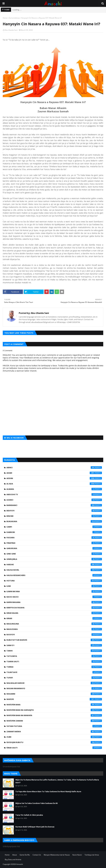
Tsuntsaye (54, 672)
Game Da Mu (25, 855)
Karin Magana (54, 602)
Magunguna (54, 624)
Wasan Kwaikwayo (54, 688)
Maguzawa (54, 629)
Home (5, 18)
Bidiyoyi (54, 511)
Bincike (54, 516)
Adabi (54, 473)
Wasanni (54, 694)
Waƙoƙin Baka (54, 705)
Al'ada (54, 484)
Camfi (54, 527)
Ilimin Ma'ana (54, 591)
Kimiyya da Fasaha (54, 608)
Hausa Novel (54, 570)
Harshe (54, 564)
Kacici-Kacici (54, 597)
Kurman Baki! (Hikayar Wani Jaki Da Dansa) (35, 827)
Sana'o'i (54, 645)
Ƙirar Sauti (54, 748)
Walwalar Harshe (54, 683)
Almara (54, 489)
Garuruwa (54, 548)
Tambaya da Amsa (92, 855)
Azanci (54, 500)
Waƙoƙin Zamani (54, 721)
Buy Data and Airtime (13, 860)
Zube (54, 737)
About (15, 855)
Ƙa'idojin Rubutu (54, 742)
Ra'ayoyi (54, 635)
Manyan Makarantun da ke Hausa (57, 855)
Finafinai (54, 543)
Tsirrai (54, 667)
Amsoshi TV (54, 494)
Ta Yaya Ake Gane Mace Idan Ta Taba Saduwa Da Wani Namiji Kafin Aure (48, 791)
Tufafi (54, 678)
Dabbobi (54, 532)
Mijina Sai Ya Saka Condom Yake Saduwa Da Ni (37, 803)
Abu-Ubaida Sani (11, 30)
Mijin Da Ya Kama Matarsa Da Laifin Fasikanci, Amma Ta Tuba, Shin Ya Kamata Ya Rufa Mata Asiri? (57, 781)
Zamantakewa (14, 18)
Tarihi (54, 651)
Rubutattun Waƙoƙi (54, 640)
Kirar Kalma (54, 613)
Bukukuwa (54, 521)
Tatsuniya (54, 656)
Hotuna (54, 581)
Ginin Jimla (54, 559)
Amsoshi (20, 864)
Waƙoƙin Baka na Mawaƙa (54, 715)
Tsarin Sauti (54, 661)
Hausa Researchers (54, 575)
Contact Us (37, 855)
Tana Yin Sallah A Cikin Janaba (29, 815)
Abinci (54, 468)
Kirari (54, 618)
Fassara (54, 538)
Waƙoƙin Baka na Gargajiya (54, 710)
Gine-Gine (54, 554)
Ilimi (54, 586)
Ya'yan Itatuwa (54, 726)
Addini (54, 478)
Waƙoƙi (54, 699)
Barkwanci (54, 505)
